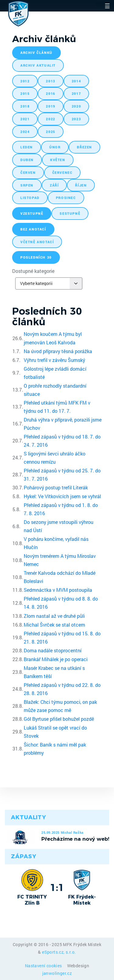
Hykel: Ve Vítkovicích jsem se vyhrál (62, 496)
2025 (50, 132)
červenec (62, 172)
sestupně (70, 213)
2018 (25, 106)
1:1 (57, 887)
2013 (50, 81)
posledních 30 (36, 257)
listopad (30, 198)
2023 (76, 119)
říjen (81, 185)
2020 (76, 106)
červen (28, 172)
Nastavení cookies (44, 966)
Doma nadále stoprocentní (53, 650)
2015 (25, 93)
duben (27, 160)
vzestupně (32, 213)
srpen (27, 185)
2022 (50, 119)
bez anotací (33, 229)
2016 (50, 93)
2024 (25, 132)
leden (27, 147)
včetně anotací (37, 242)
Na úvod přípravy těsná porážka (58, 351)
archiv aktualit (38, 65)
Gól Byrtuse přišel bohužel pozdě (59, 719)
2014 (76, 81)
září (54, 185)
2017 (76, 93)
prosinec (66, 198)
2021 (25, 119)
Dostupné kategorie (33, 271)
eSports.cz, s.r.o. (59, 952)
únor (55, 147)
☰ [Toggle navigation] (107, 6)
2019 (50, 106)
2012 (25, 81)
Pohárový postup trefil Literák (56, 487)
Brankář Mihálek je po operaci (56, 659)
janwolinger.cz (57, 973)
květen (58, 160)
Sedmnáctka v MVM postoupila (58, 590)
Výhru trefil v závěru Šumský (54, 360)
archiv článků (36, 53)
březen (85, 147)
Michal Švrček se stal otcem (54, 625)
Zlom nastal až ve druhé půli (54, 616)
